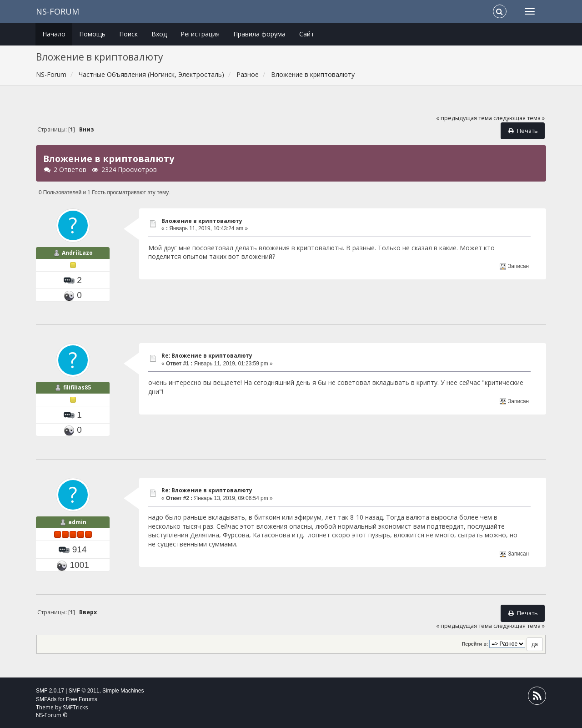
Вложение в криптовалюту (202, 221)
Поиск (128, 34)
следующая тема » (519, 118)
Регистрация (200, 34)
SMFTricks (75, 707)
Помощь (92, 34)
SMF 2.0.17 (50, 691)
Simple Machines (123, 691)
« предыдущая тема (464, 118)
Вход (159, 34)
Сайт (307, 34)
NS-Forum (58, 11)
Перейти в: (475, 644)
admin (77, 522)
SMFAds (46, 699)
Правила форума (259, 34)
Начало (54, 34)
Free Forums (82, 699)
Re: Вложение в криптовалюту (207, 356)
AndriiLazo (77, 253)
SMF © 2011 (84, 691)
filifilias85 (77, 387)
